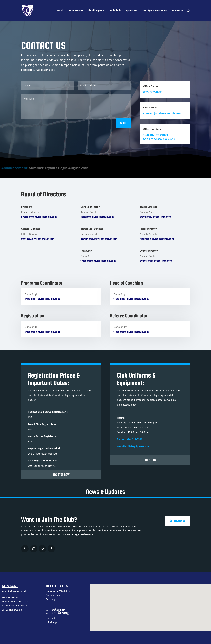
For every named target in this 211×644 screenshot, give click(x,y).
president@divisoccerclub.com (39, 217)
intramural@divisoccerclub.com (99, 239)
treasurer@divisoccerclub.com (98, 261)
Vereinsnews (76, 11)
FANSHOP (177, 11)
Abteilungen (95, 11)
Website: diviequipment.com (134, 446)
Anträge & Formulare (155, 11)
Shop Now (150, 460)
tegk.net (50, 618)
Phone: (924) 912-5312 (130, 439)
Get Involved (178, 521)
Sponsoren (132, 11)
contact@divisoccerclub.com (38, 239)
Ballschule (115, 11)
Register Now (61, 475)
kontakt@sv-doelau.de (14, 591)
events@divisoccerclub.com (156, 261)
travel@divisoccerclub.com (155, 217)
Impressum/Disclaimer (59, 591)
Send (123, 123)
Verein (60, 11)
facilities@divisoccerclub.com (157, 239)
